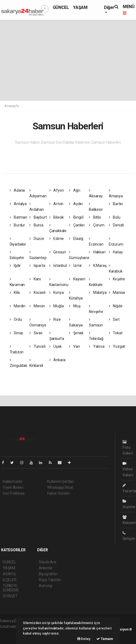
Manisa (117, 292)
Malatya (98, 292)
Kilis (15, 292)
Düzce (37, 239)
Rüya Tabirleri (50, 580)
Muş (75, 306)
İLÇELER (10, 580)
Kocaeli (37, 292)
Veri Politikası (14, 493)
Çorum (97, 225)
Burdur (17, 225)
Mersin (37, 306)
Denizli (116, 225)
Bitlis (95, 217)
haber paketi (10, 632)
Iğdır (15, 266)
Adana (17, 190)
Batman (18, 217)
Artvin (56, 204)
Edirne (57, 239)
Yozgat (117, 346)
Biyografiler (48, 574)
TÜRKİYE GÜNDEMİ (11, 588)
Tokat (116, 333)
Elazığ (76, 239)
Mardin (18, 306)
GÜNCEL (61, 7)
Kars (35, 279)
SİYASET (10, 596)
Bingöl (76, 217)
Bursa (36, 225)
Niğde (116, 306)
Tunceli (37, 346)
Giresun (58, 252)
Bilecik (57, 217)
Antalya (18, 204)
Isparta (37, 266)
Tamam (105, 639)
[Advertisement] (68, 60)
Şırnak (76, 333)
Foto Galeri (128, 448)
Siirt (114, 319)
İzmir (75, 266)
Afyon (57, 190)
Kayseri (77, 279)
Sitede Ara (48, 562)
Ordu (16, 319)
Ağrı (74, 190)
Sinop (17, 333)
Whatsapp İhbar (60, 487)
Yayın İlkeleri (13, 487)
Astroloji (46, 586)
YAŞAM (80, 7)
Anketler (46, 568)
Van (74, 346)
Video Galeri (128, 469)
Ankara (57, 360)
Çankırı (77, 225)
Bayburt (38, 217)
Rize (55, 319)
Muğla (57, 306)
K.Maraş (98, 266)
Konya (57, 292)
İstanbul (58, 266)
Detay (84, 639)
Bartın (116, 204)
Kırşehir (117, 279)
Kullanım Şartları (60, 481)
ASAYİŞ (9, 574)
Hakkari (97, 252)
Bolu (115, 217)
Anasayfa (11, 106)
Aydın (76, 204)
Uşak (55, 346)
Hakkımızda (12, 481)
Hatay (116, 252)
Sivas (36, 333)
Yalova (97, 346)
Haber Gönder (59, 493)
